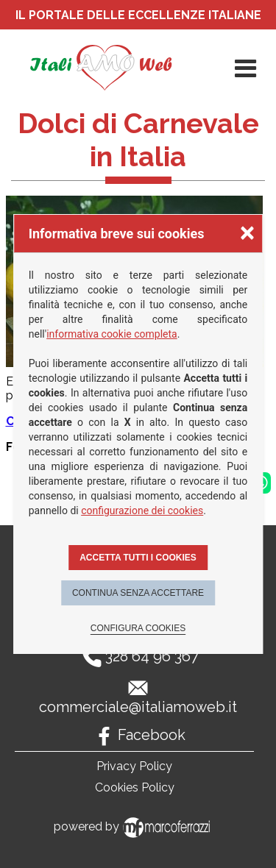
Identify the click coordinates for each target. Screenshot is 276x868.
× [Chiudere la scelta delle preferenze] (247, 232)
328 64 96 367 (152, 656)
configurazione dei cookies (142, 511)
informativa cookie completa (112, 334)
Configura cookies (138, 628)
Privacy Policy (134, 766)
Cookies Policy (135, 787)
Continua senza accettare (138, 593)
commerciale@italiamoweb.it (138, 707)
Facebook (152, 735)
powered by (134, 826)
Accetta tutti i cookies (138, 558)
